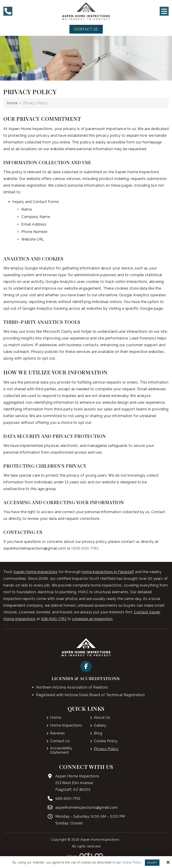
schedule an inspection (92, 619)
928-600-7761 (54, 619)
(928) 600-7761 (85, 548)
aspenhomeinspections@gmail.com (87, 807)
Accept (152, 863)
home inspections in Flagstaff (108, 572)
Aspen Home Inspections (35, 572)
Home (12, 103)
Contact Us (86, 29)
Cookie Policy (132, 862)
